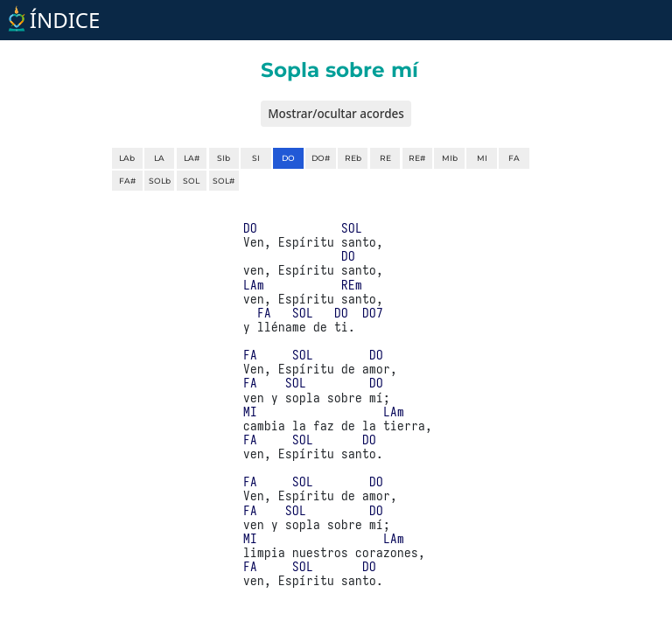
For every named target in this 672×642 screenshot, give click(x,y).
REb (353, 158)
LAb (127, 158)
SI (256, 158)
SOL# (224, 181)
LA (159, 158)
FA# (127, 181)
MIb (450, 158)
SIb (224, 158)
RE (385, 158)
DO (288, 158)
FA (514, 158)
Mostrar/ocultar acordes (336, 114)
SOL (191, 181)
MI (482, 158)
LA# (192, 158)
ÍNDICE (52, 20)
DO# (321, 158)
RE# (417, 158)
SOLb (160, 181)
